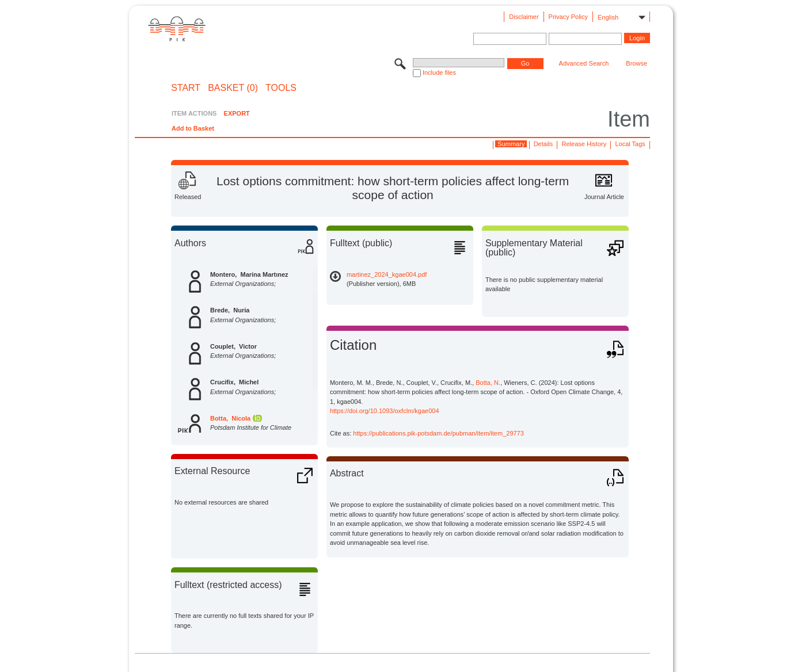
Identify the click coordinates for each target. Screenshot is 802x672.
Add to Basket (193, 128)
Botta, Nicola (230, 418)
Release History (584, 144)
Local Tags (630, 144)
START (186, 88)
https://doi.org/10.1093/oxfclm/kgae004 (385, 411)
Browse (636, 63)
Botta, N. (488, 383)
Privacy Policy (568, 17)
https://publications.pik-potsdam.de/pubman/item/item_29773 (438, 433)
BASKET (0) (233, 88)
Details (543, 144)
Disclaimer (524, 17)
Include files (439, 72)
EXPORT (237, 113)
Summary (511, 144)
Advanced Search (584, 63)
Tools (281, 88)
